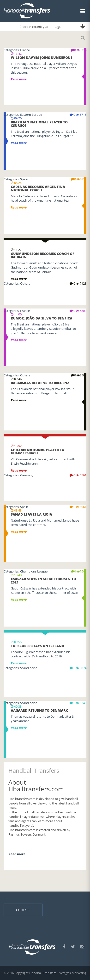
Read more (19, 279)
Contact (23, 910)
